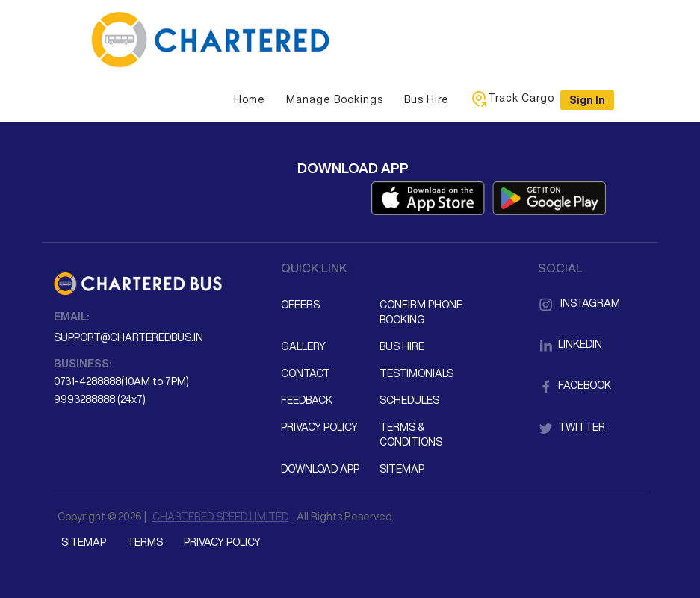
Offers (300, 305)
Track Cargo (512, 99)
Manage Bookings (335, 99)
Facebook (574, 385)
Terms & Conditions (411, 435)
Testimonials (416, 373)
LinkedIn (570, 344)
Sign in (587, 100)
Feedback (307, 400)
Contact (306, 373)
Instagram (579, 303)
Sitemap (402, 469)
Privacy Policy (319, 427)
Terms (145, 542)
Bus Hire (427, 99)
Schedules (409, 400)
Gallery (303, 346)
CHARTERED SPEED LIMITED (220, 517)
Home (250, 99)
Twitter (572, 427)
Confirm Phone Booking (421, 312)
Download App (320, 469)
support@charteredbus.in (128, 337)
